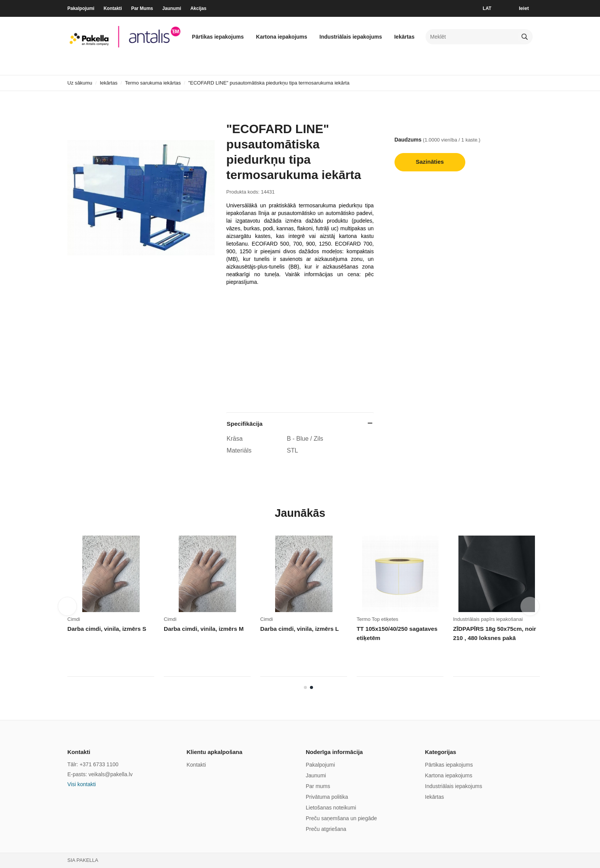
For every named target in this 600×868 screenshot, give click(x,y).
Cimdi (74, 619)
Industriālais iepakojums (351, 37)
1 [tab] (305, 687)
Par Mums (142, 8)
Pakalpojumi (81, 8)
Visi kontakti (82, 784)
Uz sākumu (80, 83)
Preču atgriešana (326, 829)
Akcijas (198, 8)
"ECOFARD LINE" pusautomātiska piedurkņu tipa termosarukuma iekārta (269, 83)
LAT (487, 8)
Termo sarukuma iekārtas (153, 83)
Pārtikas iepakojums (218, 37)
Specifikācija (245, 424)
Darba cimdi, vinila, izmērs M (203, 629)
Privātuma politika (327, 797)
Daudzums (408, 140)
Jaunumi (172, 8)
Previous (67, 606)
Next (530, 606)
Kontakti (113, 8)
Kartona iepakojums (282, 37)
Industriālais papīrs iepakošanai (488, 619)
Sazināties (430, 162)
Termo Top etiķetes (377, 619)
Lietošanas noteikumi (331, 808)
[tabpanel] (405, 609)
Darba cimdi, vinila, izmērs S (106, 629)
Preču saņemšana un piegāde (341, 818)
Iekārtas (404, 37)
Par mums (318, 786)
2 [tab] (311, 687)
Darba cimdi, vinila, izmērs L (299, 629)
